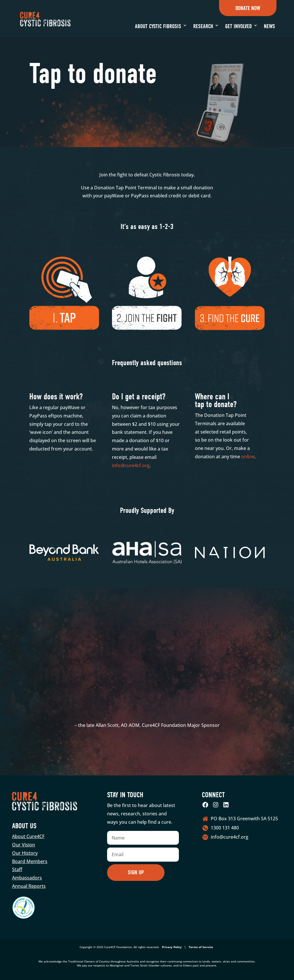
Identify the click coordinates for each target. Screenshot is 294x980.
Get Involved (238, 26)
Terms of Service (201, 947)
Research (203, 26)
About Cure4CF (28, 836)
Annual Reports (29, 886)
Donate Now (248, 8)
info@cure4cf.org (131, 465)
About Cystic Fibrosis (158, 26)
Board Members (30, 861)
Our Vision (24, 845)
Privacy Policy (172, 947)
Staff (17, 869)
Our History (25, 853)
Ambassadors (27, 878)
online (248, 457)
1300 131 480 (225, 828)
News (269, 26)
